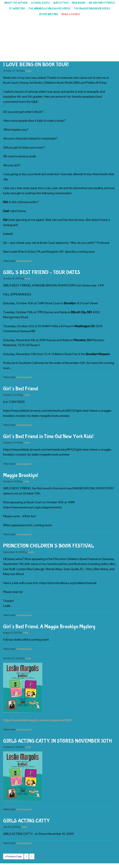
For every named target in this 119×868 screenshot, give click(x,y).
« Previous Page (13, 857)
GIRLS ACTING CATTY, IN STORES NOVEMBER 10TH (58, 741)
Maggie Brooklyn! (21, 475)
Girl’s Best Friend (21, 389)
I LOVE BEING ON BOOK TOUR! (36, 65)
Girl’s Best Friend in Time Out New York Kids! (48, 436)
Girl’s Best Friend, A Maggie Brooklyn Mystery (49, 627)
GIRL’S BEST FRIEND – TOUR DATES (42, 272)
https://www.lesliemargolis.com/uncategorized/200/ (37, 720)
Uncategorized (24, 261)
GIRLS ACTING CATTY (26, 821)
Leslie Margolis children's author (59, 39)
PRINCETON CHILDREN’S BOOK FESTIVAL (48, 546)
